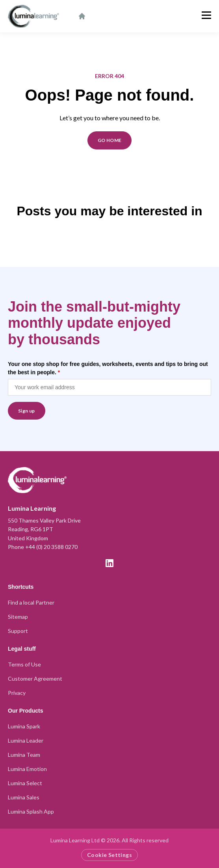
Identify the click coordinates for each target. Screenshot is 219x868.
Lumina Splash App (31, 811)
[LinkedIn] (109, 563)
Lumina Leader (26, 740)
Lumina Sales (24, 797)
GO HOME (110, 140)
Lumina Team (24, 755)
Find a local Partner (31, 602)
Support (18, 631)
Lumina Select (25, 783)
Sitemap (18, 617)
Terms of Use (24, 664)
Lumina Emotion (27, 769)
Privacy (17, 693)
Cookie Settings (109, 855)
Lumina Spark (24, 726)
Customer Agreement (35, 679)
